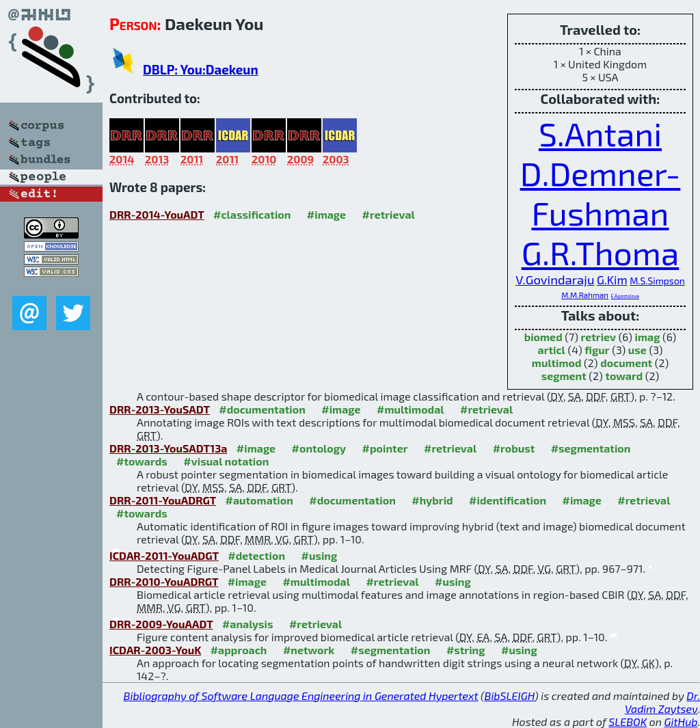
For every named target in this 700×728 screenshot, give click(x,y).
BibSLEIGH (510, 696)
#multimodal (410, 409)
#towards (142, 461)
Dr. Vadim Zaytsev (662, 702)
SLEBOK (628, 722)
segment (564, 376)
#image (326, 214)
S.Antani (600, 133)
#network (309, 650)
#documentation (262, 409)
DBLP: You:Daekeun (201, 69)
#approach (239, 650)
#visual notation (226, 461)
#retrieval (389, 214)
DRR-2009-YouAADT (161, 624)
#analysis (248, 624)
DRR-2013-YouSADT (160, 409)
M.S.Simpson (657, 281)
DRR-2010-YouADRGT (164, 581)
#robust (514, 448)
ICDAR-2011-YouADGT (164, 555)
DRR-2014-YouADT (157, 214)
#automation (259, 500)
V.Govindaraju (555, 280)
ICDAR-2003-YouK (155, 650)
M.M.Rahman (585, 295)
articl (552, 350)
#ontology (319, 448)
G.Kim (612, 280)
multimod (557, 363)
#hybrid (432, 500)
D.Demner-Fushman (601, 193)
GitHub (681, 722)
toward (624, 376)
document (626, 363)
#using (320, 555)
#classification (252, 214)
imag (648, 337)
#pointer (385, 448)
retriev (599, 337)
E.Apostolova (625, 296)
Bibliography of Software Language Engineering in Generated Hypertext (301, 696)
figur (597, 350)
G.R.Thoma (601, 252)
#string (466, 650)
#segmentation (591, 448)
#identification (508, 500)
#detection (256, 555)
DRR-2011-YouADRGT (163, 500)
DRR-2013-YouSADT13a (168, 448)
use (637, 350)
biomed (543, 337)
